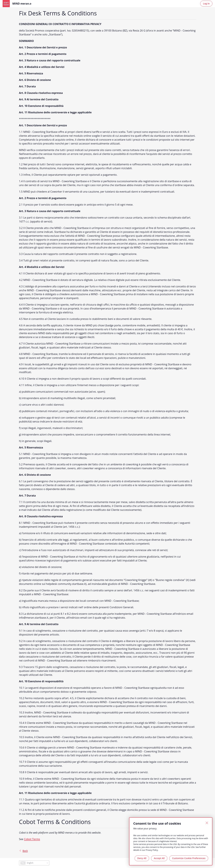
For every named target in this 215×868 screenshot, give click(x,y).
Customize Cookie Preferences (189, 858)
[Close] (207, 823)
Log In (206, 3)
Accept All (159, 858)
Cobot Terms (32, 839)
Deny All (142, 858)
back (23, 851)
